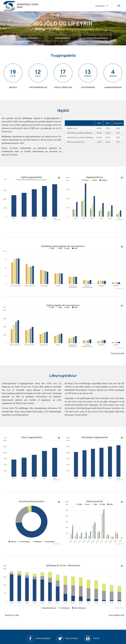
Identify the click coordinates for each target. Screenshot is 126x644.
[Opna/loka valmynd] (119, 6)
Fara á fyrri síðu (12, 615)
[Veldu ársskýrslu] (101, 6)
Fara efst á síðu (118, 354)
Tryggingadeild (30, 38)
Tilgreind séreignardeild (96, 38)
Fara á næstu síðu (116, 615)
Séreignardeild (63, 38)
